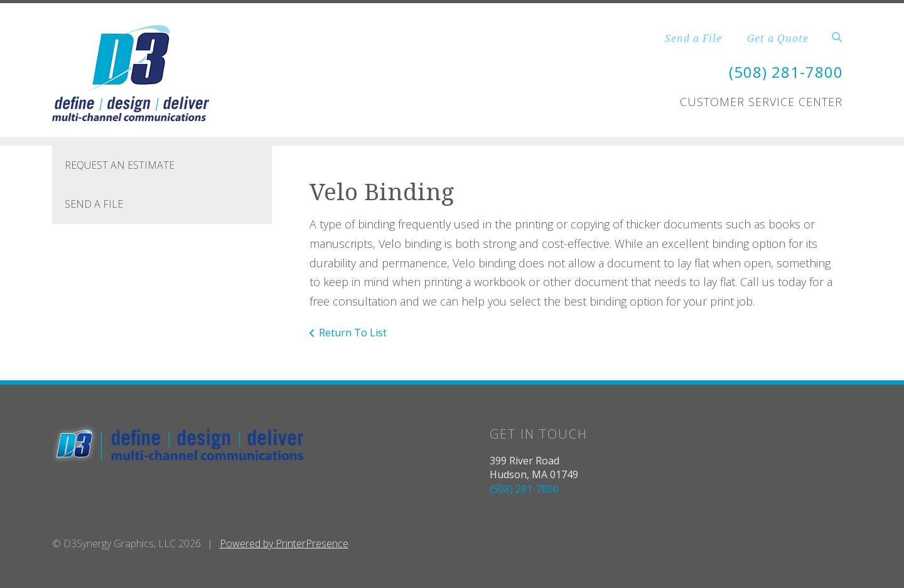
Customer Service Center (761, 102)
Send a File (693, 38)
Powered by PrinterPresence (284, 543)
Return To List (353, 333)
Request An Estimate (120, 165)
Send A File (94, 204)
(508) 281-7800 (786, 72)
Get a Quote (778, 38)
